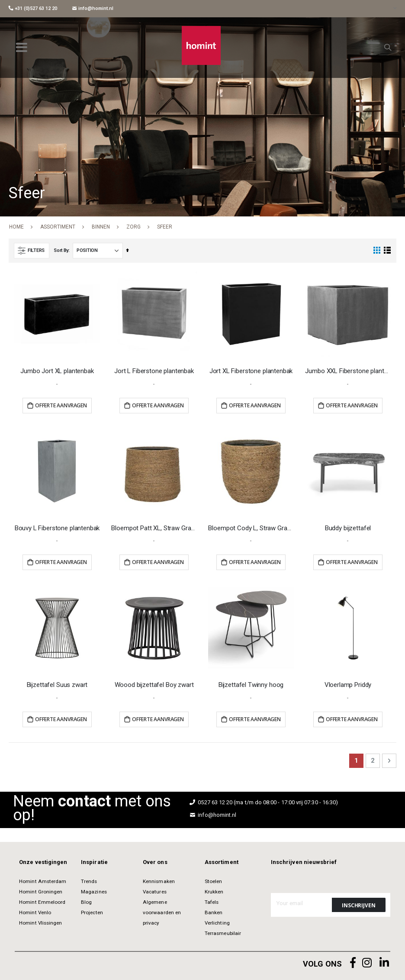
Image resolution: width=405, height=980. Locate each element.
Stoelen (213, 881)
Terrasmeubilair (223, 933)
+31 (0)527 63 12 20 (33, 8)
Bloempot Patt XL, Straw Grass (154, 528)
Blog (86, 902)
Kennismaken (159, 881)
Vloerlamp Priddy (348, 685)
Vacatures (155, 892)
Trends (89, 881)
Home (16, 227)
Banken (214, 912)
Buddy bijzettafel (348, 528)
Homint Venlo (35, 912)
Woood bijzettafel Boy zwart (154, 685)
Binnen (101, 227)
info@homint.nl (93, 8)
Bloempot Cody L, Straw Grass (251, 528)
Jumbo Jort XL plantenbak (57, 371)
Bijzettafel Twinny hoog (251, 685)
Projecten (92, 912)
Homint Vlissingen (40, 923)
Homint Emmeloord (42, 902)
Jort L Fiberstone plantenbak (154, 371)
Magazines (94, 892)
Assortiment (58, 227)
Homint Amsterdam (43, 881)
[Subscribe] (359, 905)
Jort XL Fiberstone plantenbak (251, 371)
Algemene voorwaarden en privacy (162, 912)
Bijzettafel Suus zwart (57, 685)
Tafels (212, 902)
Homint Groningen (41, 892)
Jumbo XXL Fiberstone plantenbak (348, 371)
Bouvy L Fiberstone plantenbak (57, 528)
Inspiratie (94, 862)
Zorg (133, 227)
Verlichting (217, 923)
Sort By (61, 250)
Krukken (214, 892)
